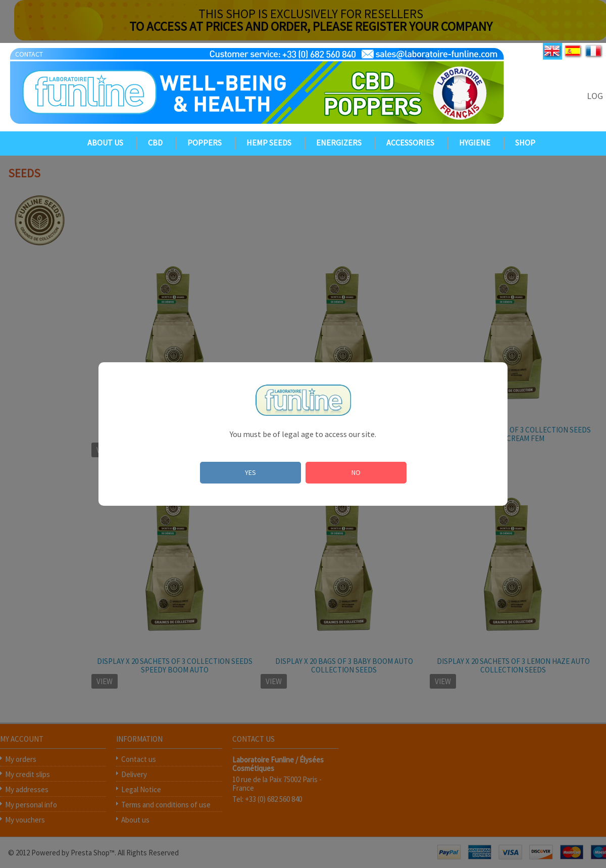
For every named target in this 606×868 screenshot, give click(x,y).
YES (250, 472)
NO (356, 472)
